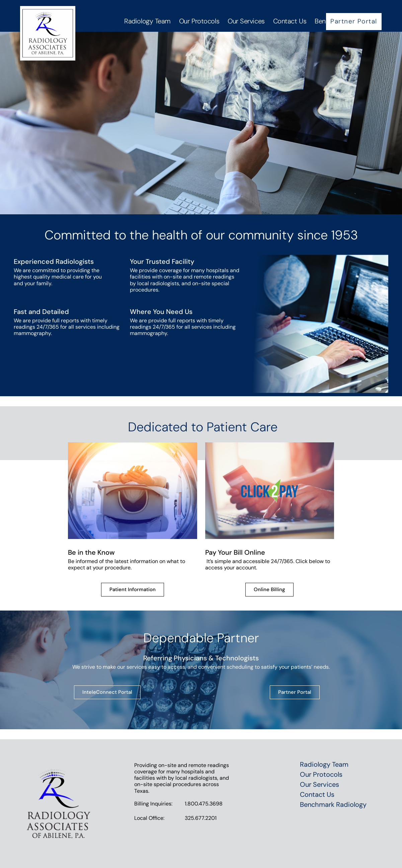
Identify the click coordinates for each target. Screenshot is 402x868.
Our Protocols (199, 21)
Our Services (246, 21)
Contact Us (290, 21)
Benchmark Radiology (333, 804)
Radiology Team (147, 21)
